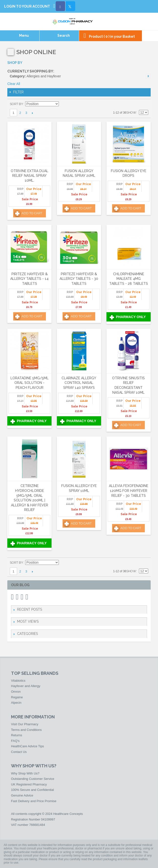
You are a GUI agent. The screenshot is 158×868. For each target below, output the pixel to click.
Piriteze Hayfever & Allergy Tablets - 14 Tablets (29, 279)
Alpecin (16, 703)
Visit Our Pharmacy (25, 724)
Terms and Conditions (26, 730)
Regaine (17, 697)
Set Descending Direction (63, 104)
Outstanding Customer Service (33, 779)
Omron (16, 692)
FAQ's (15, 741)
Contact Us (19, 752)
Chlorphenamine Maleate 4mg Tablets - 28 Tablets (129, 279)
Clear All (14, 84)
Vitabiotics (18, 681)
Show (131, 113)
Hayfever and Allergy (26, 686)
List (145, 104)
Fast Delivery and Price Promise (34, 801)
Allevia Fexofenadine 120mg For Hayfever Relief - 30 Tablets (129, 491)
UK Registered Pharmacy (29, 784)
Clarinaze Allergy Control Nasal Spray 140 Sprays (79, 383)
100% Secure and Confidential (32, 790)
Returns (17, 735)
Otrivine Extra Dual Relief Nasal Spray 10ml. (30, 176)
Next (32, 113)
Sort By (16, 104)
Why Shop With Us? (25, 773)
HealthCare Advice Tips (27, 746)
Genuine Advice (22, 795)
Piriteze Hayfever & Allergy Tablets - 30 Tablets (79, 279)
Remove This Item (148, 76)
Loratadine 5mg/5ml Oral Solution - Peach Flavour (30, 383)
